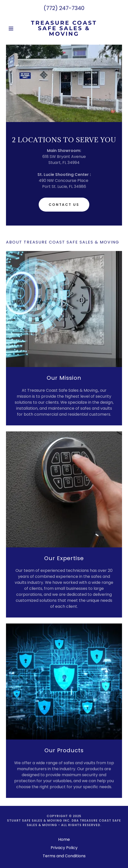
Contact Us (64, 205)
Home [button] (64, 839)
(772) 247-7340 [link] (64, 8)
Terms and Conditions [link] (64, 856)
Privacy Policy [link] (64, 848)
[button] (15, 28)
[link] (64, 28)
